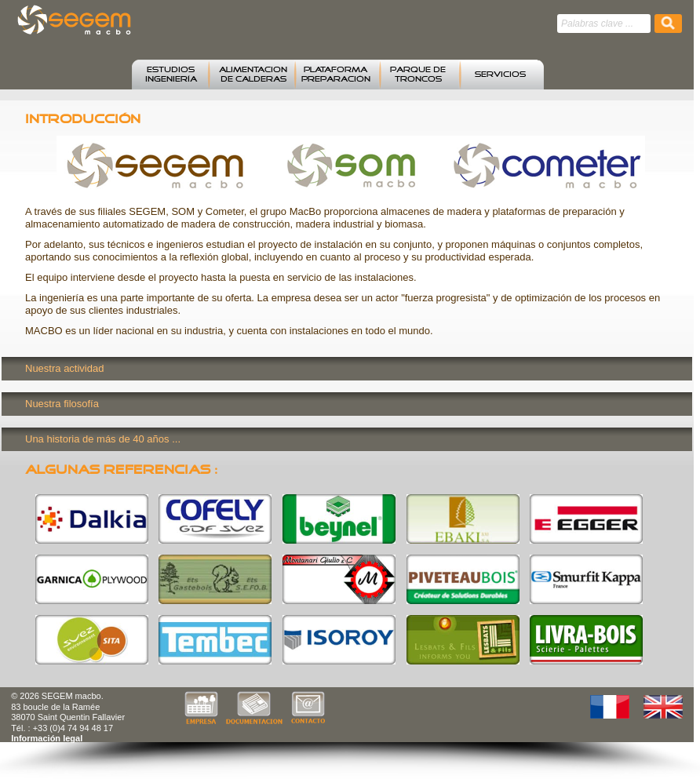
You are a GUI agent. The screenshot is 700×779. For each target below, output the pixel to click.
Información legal (47, 738)
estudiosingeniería (171, 75)
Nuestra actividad (64, 368)
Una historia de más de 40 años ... (103, 439)
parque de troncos (418, 75)
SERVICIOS (500, 75)
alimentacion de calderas (253, 75)
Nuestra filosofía (62, 404)
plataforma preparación (336, 75)
